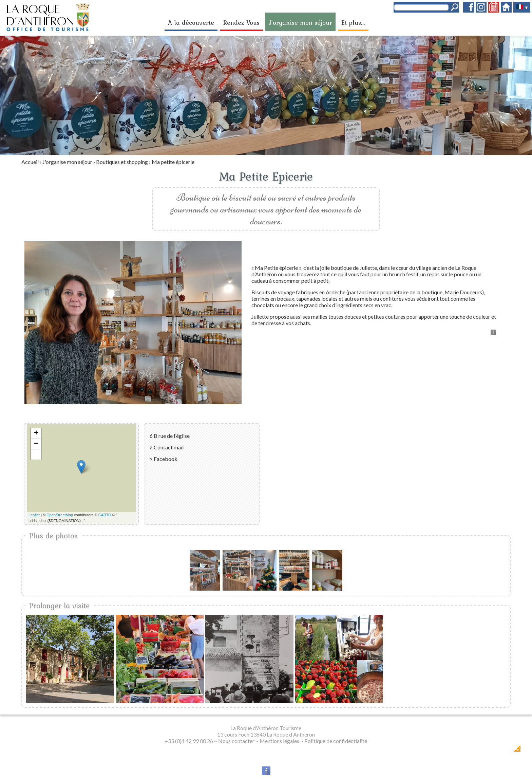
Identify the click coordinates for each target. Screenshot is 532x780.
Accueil (30, 162)
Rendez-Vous (241, 22)
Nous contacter (236, 741)
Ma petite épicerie (173, 162)
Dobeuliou (479, 751)
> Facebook (164, 459)
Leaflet (34, 515)
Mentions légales (279, 741)
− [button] (36, 444)
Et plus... (353, 22)
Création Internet (504, 751)
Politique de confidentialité (336, 741)
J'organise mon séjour (300, 22)
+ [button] (36, 433)
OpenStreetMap (60, 515)
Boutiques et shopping (122, 162)
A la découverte (191, 22)
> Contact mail (167, 447)
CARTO (105, 515)
